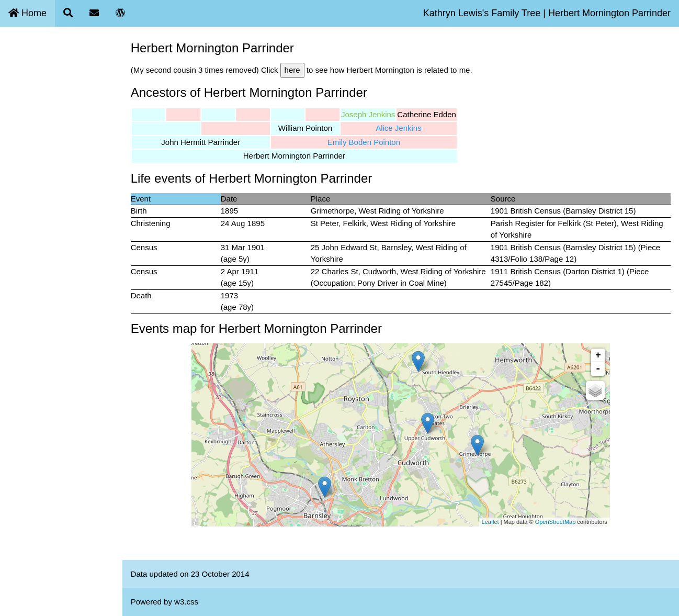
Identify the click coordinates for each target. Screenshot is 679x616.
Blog (14, 126)
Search (19, 77)
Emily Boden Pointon (372, 142)
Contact (20, 102)
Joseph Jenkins (376, 114)
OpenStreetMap (560, 522)
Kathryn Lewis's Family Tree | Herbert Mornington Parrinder (547, 13)
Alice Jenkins (408, 128)
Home (27, 13)
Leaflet (495, 522)
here (301, 70)
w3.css (195, 602)
